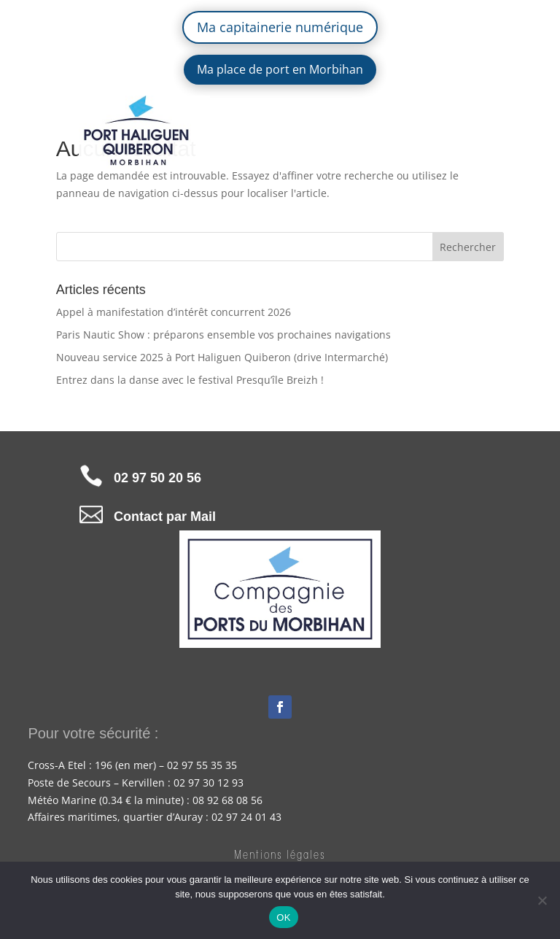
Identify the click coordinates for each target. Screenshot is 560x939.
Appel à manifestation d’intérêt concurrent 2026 (174, 312)
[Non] (542, 900)
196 (104, 765)
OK (283, 917)
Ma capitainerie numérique (280, 27)
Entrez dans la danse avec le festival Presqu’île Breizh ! (190, 380)
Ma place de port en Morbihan (280, 69)
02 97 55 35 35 (202, 765)
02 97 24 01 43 (246, 817)
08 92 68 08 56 (227, 800)
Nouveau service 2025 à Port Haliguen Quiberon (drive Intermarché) (222, 357)
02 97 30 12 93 (209, 782)
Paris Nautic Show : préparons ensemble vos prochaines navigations (223, 335)
